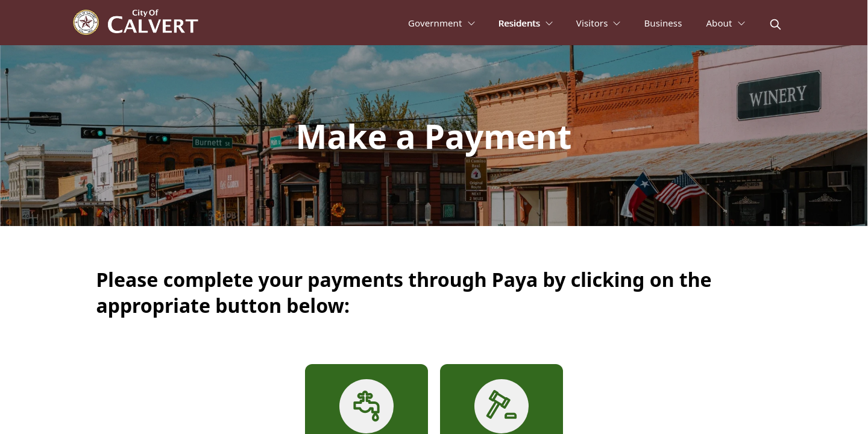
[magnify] (775, 24)
